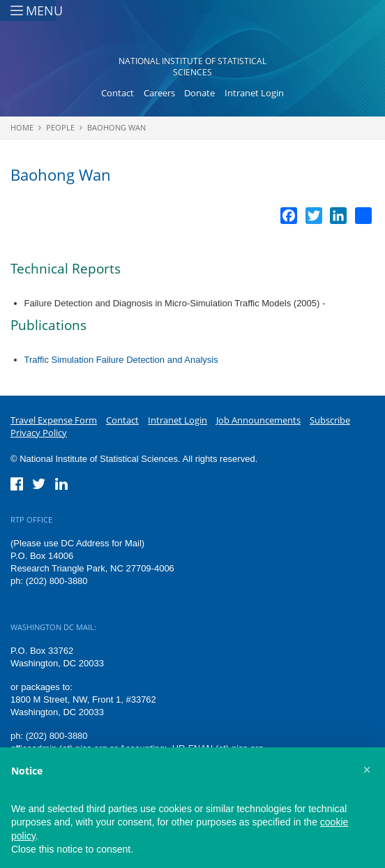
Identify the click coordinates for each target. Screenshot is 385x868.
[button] (367, 770)
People (60, 127)
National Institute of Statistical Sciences (192, 67)
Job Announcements (258, 420)
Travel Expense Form (54, 420)
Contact (118, 93)
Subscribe (330, 420)
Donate (199, 93)
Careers (159, 93)
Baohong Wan (116, 127)
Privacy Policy (39, 433)
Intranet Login (254, 93)
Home (22, 127)
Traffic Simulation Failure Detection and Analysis (121, 360)
